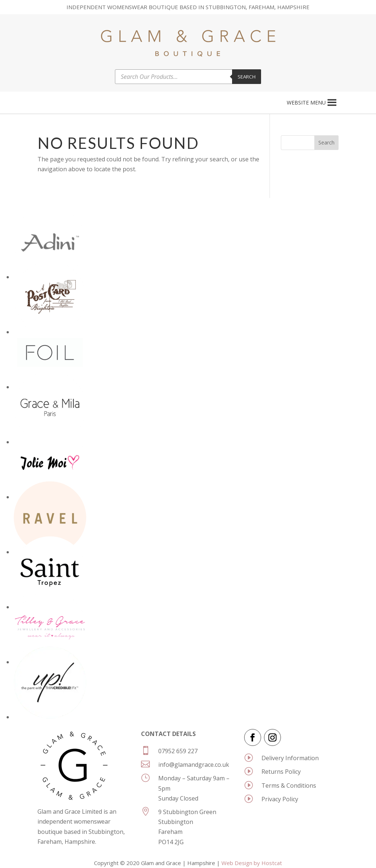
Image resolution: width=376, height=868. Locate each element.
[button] (306, 103)
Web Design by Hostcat (252, 863)
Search (247, 77)
